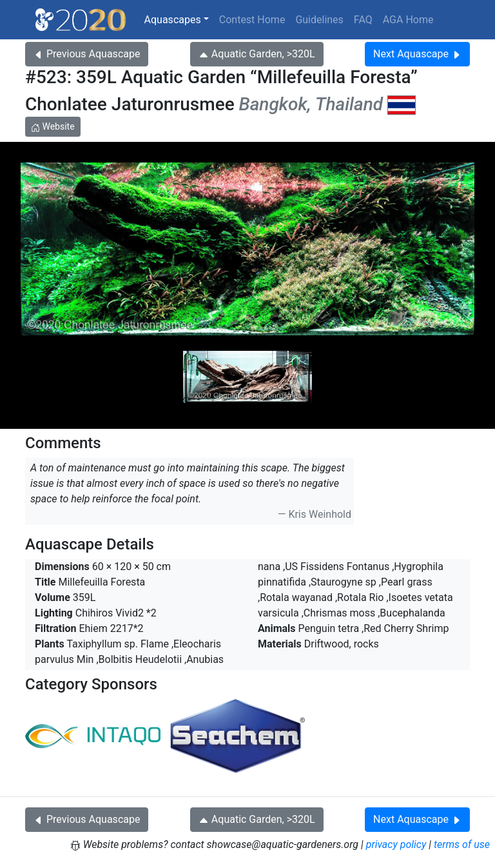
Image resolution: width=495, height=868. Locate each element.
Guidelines (319, 20)
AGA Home (408, 20)
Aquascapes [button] (173, 20)
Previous (87, 54)
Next (417, 54)
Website (53, 126)
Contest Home (252, 20)
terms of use (462, 844)
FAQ (363, 20)
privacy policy (396, 844)
